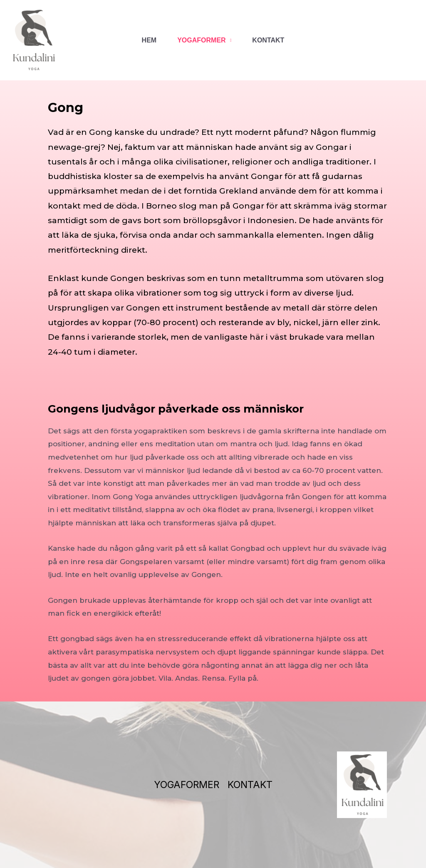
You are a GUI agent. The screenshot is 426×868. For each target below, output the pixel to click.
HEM (149, 40)
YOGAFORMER (201, 40)
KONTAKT (268, 40)
